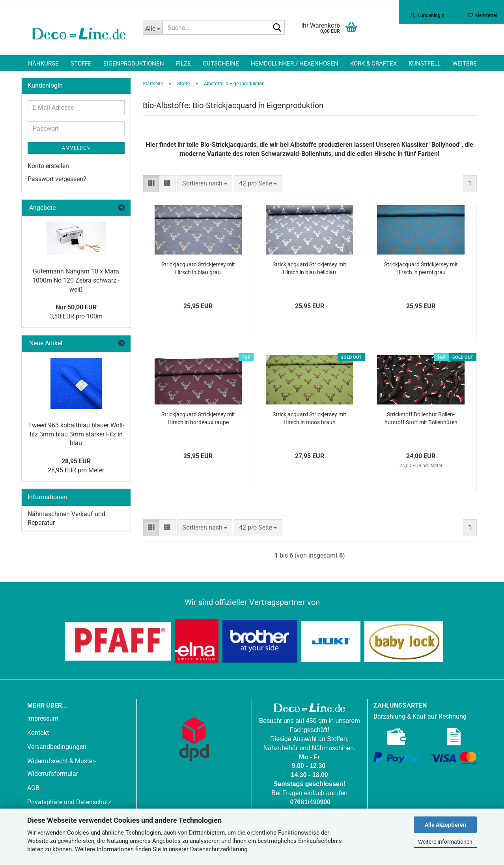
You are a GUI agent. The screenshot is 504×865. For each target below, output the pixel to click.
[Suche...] (153, 28)
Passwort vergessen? (57, 179)
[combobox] (205, 184)
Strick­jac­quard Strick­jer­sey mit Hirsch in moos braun (309, 418)
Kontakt (38, 733)
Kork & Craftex (373, 64)
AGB (33, 788)
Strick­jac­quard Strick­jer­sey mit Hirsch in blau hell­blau (309, 268)
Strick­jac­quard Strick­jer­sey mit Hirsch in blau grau (198, 268)
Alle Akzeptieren (445, 825)
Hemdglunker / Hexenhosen (295, 64)
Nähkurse (43, 64)
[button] (151, 184)
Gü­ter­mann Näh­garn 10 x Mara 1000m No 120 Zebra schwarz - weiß (76, 280)
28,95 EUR (76, 461)
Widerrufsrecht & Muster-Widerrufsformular (62, 767)
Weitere (465, 64)
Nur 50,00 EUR (76, 307)
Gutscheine (221, 64)
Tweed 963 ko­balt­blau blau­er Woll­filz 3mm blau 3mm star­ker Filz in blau (76, 434)
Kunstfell (425, 64)
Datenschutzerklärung (219, 849)
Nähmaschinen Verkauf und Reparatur (66, 519)
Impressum (43, 718)
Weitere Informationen (445, 842)
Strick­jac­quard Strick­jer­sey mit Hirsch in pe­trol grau (421, 268)
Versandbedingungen (57, 747)
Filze (183, 64)
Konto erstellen (48, 166)
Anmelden (76, 148)
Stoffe (81, 64)
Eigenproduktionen (134, 64)
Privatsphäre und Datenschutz (69, 802)
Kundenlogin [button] (427, 15)
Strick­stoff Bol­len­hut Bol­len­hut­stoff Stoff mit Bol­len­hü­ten (421, 418)
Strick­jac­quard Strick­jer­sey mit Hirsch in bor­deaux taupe (198, 418)
